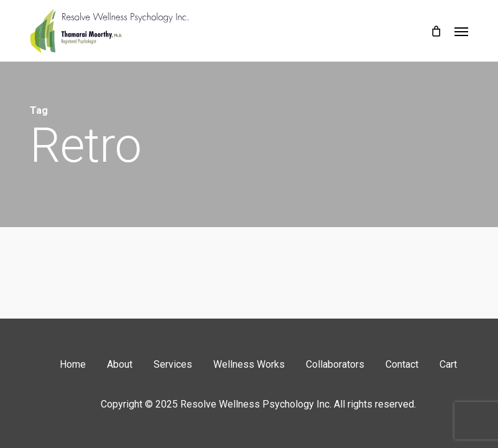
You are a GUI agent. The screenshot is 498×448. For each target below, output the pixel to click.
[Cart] (436, 31)
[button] (461, 31)
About (120, 364)
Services (173, 364)
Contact (402, 364)
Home (73, 364)
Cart (448, 364)
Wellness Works (249, 364)
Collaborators (335, 364)
